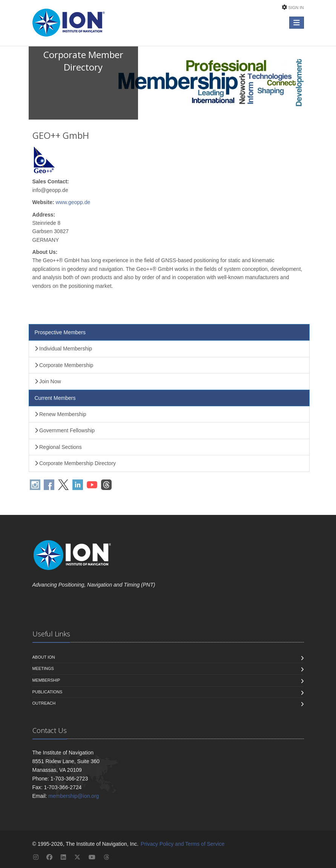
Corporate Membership (64, 365)
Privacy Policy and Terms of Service (183, 844)
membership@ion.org (74, 796)
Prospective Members (60, 332)
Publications (48, 692)
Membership (46, 680)
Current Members (55, 398)
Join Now (48, 381)
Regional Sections (58, 447)
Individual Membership (64, 349)
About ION (44, 657)
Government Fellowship (65, 430)
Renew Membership (61, 414)
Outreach (44, 703)
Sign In (296, 8)
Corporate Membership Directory (75, 463)
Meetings (43, 668)
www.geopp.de (73, 202)
